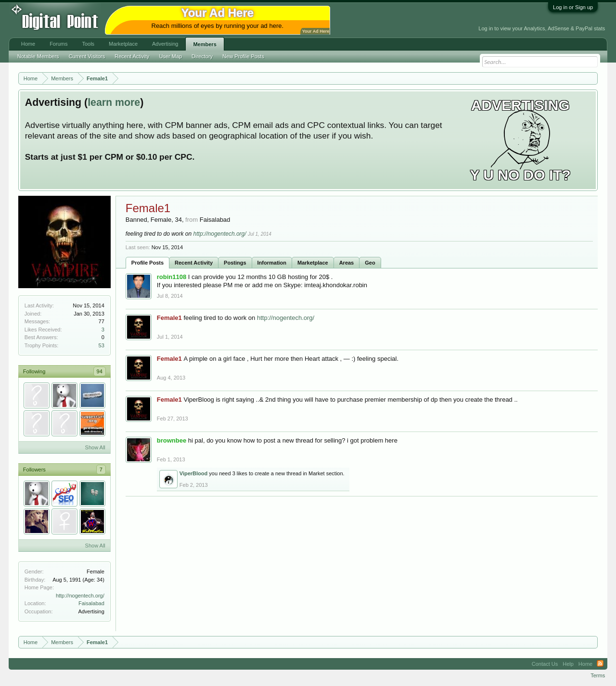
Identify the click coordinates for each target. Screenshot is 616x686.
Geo (370, 263)
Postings (235, 263)
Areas (347, 263)
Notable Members (38, 56)
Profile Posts (148, 263)
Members (205, 44)
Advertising (165, 44)
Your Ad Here (316, 31)
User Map (170, 56)
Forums (58, 44)
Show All (95, 447)
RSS (600, 664)
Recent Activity (194, 263)
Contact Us (545, 664)
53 (102, 345)
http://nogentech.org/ (80, 596)
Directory (202, 56)
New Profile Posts (243, 56)
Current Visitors (87, 56)
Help (568, 664)
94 (100, 371)
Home (28, 44)
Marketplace (313, 263)
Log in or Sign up (573, 7)
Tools (88, 44)
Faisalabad (91, 603)
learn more (114, 102)
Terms (598, 675)
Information (272, 263)
